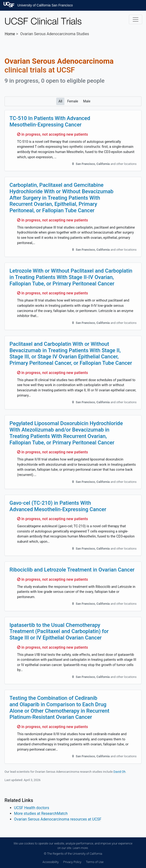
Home (10, 34)
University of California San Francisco (45, 5)
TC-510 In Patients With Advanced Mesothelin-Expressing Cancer (50, 121)
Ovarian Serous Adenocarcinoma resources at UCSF (58, 819)
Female (73, 101)
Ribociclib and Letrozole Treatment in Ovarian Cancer (72, 570)
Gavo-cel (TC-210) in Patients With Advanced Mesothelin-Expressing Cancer (58, 506)
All (60, 101)
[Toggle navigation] (136, 19)
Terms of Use (95, 862)
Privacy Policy (72, 862)
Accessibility (51, 862)
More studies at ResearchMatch (41, 813)
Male (87, 101)
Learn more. (80, 848)
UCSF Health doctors (32, 808)
